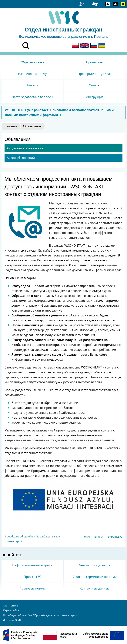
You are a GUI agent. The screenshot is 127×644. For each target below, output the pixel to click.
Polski (86, 537)
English (99, 537)
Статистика (10, 605)
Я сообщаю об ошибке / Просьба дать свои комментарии (40, 615)
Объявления (32, 126)
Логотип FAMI (12, 620)
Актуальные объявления (25, 148)
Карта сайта (11, 610)
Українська (115, 537)
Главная (11, 126)
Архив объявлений (21, 158)
